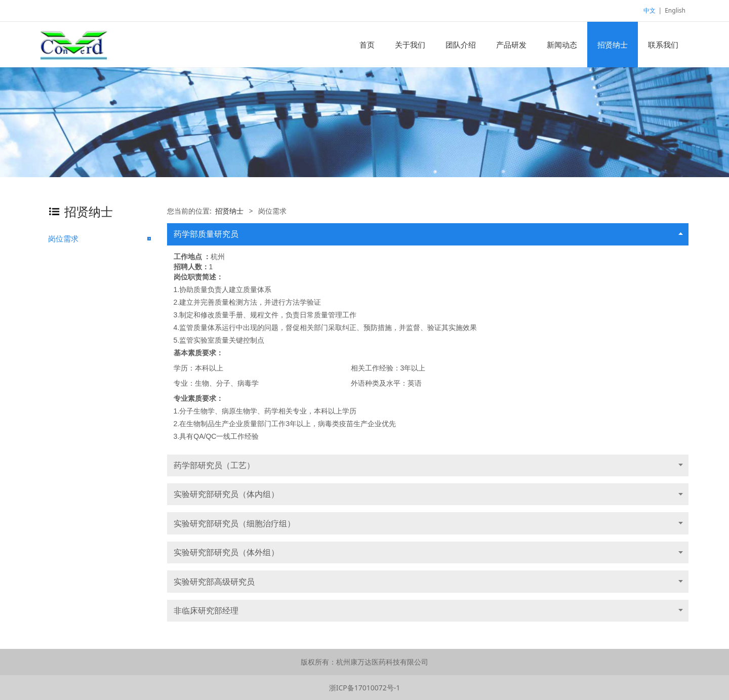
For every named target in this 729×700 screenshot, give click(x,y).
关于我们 (410, 45)
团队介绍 (461, 45)
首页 (367, 45)
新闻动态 (562, 45)
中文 (650, 10)
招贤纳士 (613, 45)
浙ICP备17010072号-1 (365, 688)
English (675, 10)
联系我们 (663, 45)
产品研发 (511, 45)
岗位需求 (63, 238)
